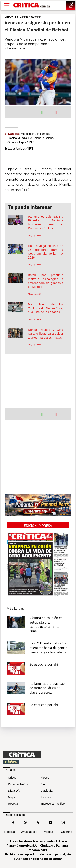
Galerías (66, 832)
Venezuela (28, 134)
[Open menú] (7, 5)
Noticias (10, 832)
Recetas (13, 804)
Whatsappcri (29, 832)
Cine (44, 784)
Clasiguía (47, 791)
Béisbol (49, 138)
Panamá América (19, 784)
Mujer (12, 797)
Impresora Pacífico (53, 804)
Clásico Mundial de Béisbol (25, 138)
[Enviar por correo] (56, 113)
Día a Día (14, 791)
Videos (49, 832)
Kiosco (45, 778)
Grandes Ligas (17, 142)
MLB (32, 142)
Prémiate (46, 797)
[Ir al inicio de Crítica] (32, 5)
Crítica (12, 778)
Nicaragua (44, 134)
